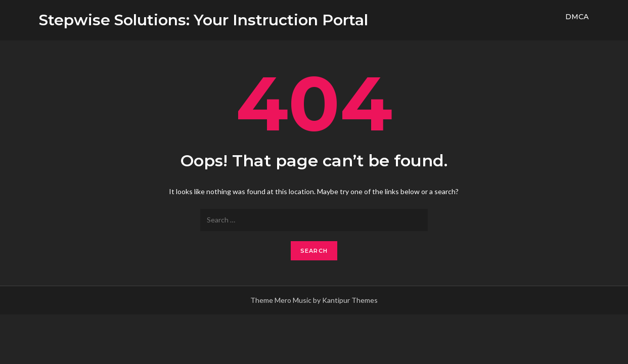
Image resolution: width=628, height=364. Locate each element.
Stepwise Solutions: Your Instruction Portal (204, 20)
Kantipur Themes (350, 300)
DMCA (577, 17)
